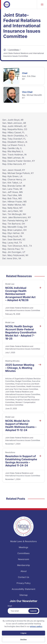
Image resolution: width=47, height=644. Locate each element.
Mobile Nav (42, 5)
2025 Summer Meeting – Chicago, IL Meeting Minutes (20, 368)
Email (11, 606)
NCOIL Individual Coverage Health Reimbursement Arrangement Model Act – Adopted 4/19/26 (20, 294)
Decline (23, 639)
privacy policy (36, 626)
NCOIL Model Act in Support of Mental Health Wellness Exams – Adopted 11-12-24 (21, 425)
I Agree (23, 633)
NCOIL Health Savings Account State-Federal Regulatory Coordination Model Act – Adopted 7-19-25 (21, 333)
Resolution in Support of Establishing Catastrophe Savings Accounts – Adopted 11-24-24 (21, 461)
